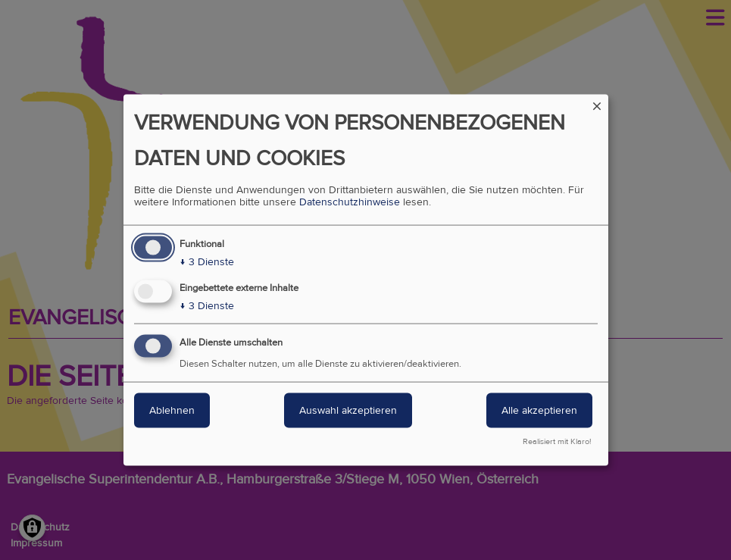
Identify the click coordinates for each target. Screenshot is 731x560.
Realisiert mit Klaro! (557, 442)
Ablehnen (172, 410)
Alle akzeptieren (539, 410)
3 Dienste (207, 261)
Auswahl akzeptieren (348, 410)
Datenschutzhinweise (350, 202)
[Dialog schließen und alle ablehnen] (597, 103)
